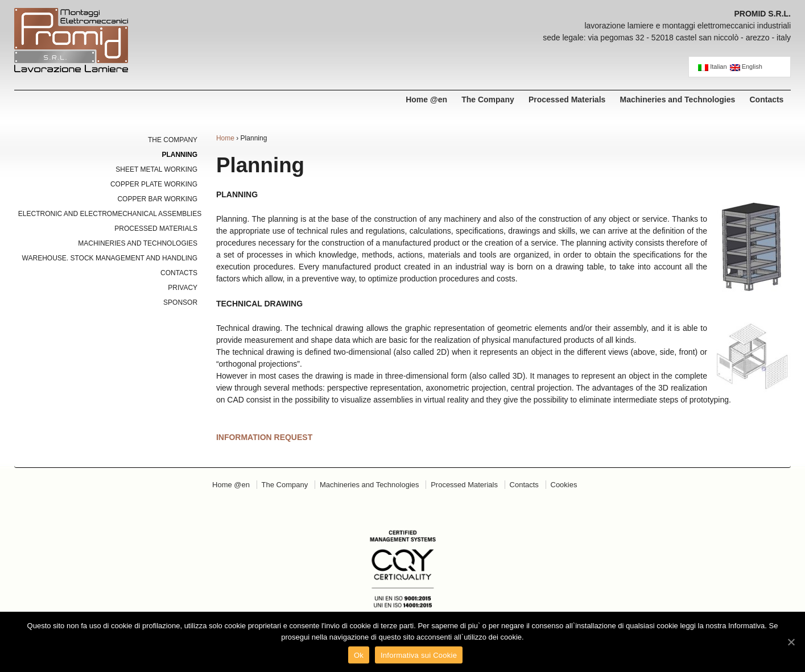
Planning (179, 155)
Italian (712, 67)
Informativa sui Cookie (419, 655)
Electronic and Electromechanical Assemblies (108, 214)
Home (225, 138)
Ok (359, 655)
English (746, 67)
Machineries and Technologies (678, 99)
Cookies (564, 485)
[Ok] (791, 642)
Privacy (183, 288)
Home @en (426, 99)
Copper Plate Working (154, 184)
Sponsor (180, 302)
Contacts (767, 99)
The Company (488, 99)
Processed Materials (567, 99)
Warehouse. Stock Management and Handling (110, 258)
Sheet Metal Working (156, 169)
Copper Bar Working (157, 199)
